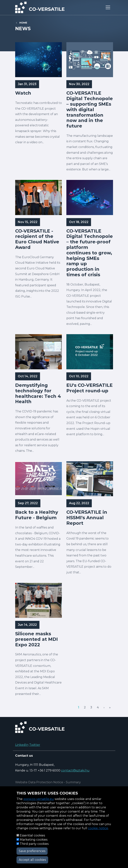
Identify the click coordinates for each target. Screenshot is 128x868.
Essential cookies (32, 835)
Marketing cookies (34, 840)
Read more (38, 109)
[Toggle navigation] (108, 7)
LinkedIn (22, 745)
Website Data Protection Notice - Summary (48, 782)
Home (23, 23)
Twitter (35, 745)
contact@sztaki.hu (75, 770)
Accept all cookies (32, 860)
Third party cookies (34, 844)
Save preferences (32, 851)
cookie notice (98, 828)
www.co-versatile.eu (39, 799)
